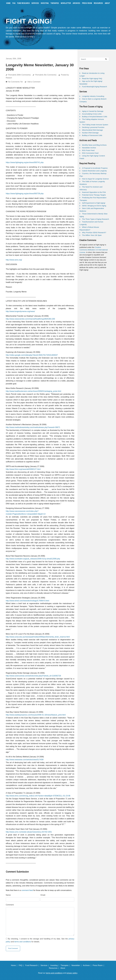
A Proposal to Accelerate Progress (95, 168)
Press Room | (99, 965)
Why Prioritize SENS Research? (94, 232)
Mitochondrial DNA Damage (92, 130)
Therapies (55, 3)
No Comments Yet (16, 82)
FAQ (14, 3)
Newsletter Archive (89, 148)
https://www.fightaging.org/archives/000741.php (25, 162)
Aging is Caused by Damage (93, 111)
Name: (8, 895)
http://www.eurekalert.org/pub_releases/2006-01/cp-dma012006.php (33, 559)
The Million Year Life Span (92, 235)
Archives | (88, 965)
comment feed (27, 890)
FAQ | (22, 965)
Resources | (54, 968)
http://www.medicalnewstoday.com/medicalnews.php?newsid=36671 (33, 427)
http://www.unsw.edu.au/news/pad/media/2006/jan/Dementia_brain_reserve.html (38, 637)
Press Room (87, 3)
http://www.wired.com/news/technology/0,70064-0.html (28, 601)
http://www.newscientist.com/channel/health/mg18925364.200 (30, 319)
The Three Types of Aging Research (95, 219)
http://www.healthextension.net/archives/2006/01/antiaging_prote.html (34, 391)
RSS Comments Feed (90, 153)
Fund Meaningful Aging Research (94, 87)
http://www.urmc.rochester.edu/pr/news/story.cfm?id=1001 (29, 832)
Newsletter (66, 3)
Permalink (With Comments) (19, 75)
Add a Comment (34, 82)
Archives (76, 3)
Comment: (10, 905)
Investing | (55, 965)
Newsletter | (77, 965)
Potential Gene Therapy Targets (94, 195)
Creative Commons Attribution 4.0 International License (93, 250)
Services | (45, 965)
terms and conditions (23, 942)
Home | (15, 965)
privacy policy (72, 973)
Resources (98, 3)
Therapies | (66, 965)
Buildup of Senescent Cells (92, 135)
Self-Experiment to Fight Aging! (94, 203)
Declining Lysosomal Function (93, 127)
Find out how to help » (25, 37)
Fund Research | (33, 965)
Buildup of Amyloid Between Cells (94, 117)
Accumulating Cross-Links (92, 114)
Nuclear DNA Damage (90, 133)
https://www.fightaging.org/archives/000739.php (25, 194)
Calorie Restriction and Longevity (94, 171)
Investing (45, 3)
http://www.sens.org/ (14, 260)
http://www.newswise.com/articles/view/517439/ (25, 760)
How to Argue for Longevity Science (95, 179)
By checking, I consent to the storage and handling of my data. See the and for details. (40, 940)
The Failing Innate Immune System (95, 125)
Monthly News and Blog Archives (94, 145)
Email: (43, 895)
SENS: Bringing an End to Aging (94, 206)
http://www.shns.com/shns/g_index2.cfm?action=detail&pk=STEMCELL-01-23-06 (38, 796)
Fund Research (23, 3)
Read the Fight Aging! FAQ (92, 79)
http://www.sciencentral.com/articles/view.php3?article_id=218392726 (33, 676)
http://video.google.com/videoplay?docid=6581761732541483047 (32, 355)
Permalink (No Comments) (46, 75)
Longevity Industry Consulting (93, 96)
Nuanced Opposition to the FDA (94, 192)
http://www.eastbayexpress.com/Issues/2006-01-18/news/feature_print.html (36, 715)
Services (35, 3)
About (107, 3)
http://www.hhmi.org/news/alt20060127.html (23, 469)
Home (8, 3)
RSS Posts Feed (88, 150)
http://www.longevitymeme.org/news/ (20, 311)
